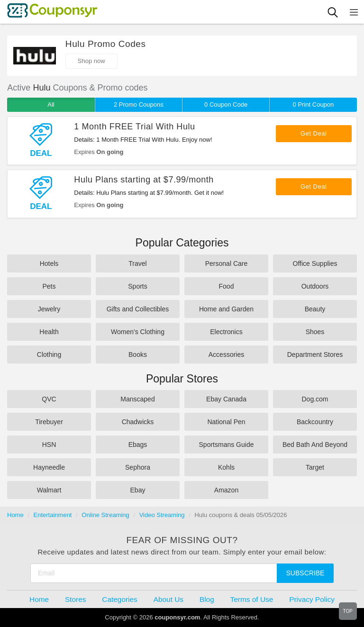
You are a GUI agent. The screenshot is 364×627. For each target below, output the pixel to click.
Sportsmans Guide (227, 445)
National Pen (226, 422)
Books (138, 354)
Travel (137, 264)
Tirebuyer (49, 422)
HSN (49, 445)
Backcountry (315, 422)
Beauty (315, 309)
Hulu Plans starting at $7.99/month (144, 180)
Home (15, 515)
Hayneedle (49, 467)
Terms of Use (252, 599)
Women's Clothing (138, 332)
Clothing (49, 354)
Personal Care (227, 264)
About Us (168, 599)
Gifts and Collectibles (138, 309)
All (51, 104)
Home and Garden (226, 309)
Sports (137, 286)
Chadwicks (138, 422)
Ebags (138, 445)
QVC (49, 399)
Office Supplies (315, 264)
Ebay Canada (226, 399)
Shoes (315, 332)
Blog (207, 599)
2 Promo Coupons (139, 104)
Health (49, 332)
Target (315, 467)
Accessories (226, 354)
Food (227, 286)
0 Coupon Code (226, 104)
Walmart (49, 490)
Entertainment (53, 515)
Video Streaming (162, 515)
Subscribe (305, 573)
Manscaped (137, 399)
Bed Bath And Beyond (315, 445)
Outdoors (315, 286)
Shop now (91, 61)
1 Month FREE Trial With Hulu (134, 127)
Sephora (138, 467)
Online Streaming (105, 515)
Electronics (226, 332)
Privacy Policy (312, 599)
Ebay (138, 490)
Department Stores (315, 354)
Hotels (49, 264)
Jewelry (49, 309)
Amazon (226, 490)
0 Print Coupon (314, 104)
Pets (49, 286)
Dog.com (315, 399)
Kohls (226, 467)
